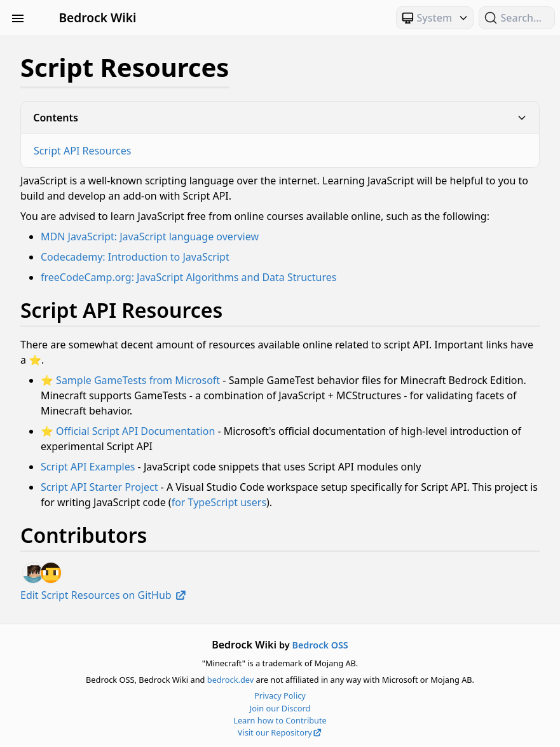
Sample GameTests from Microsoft (138, 380)
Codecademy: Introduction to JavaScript (135, 257)
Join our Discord (280, 708)
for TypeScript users (219, 502)
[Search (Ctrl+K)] (517, 18)
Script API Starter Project (99, 487)
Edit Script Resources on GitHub (104, 595)
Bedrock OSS (320, 645)
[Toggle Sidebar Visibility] (18, 18)
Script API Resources (82, 151)
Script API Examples (88, 467)
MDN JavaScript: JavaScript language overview (150, 236)
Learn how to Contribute (280, 720)
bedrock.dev (230, 680)
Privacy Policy (280, 696)
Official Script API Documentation (135, 431)
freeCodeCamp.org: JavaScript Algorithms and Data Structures (188, 277)
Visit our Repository (280, 732)
